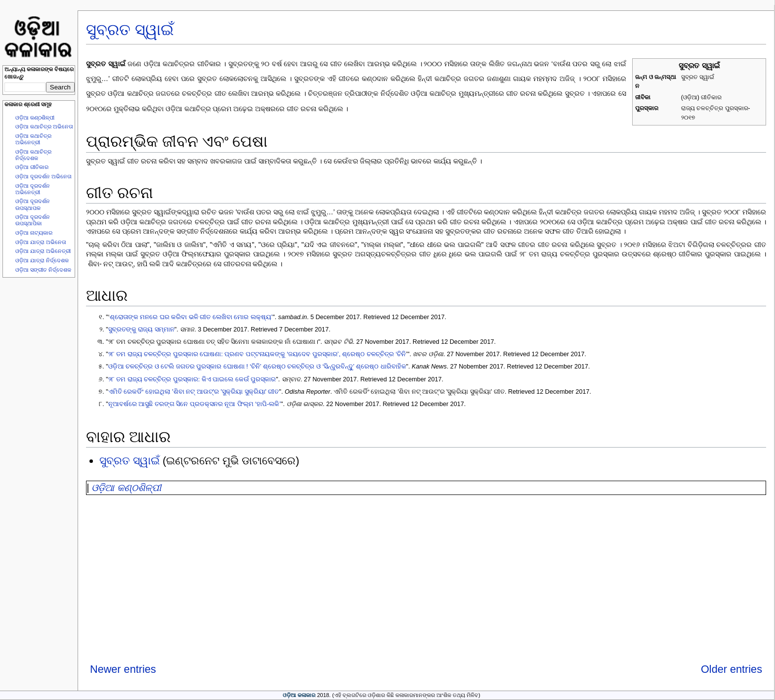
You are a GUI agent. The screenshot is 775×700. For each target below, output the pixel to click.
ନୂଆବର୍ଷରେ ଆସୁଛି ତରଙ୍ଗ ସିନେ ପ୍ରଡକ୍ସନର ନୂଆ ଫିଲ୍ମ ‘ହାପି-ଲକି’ (194, 404)
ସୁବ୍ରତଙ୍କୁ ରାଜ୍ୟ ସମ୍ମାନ (141, 329)
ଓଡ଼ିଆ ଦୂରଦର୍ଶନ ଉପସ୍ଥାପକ (33, 204)
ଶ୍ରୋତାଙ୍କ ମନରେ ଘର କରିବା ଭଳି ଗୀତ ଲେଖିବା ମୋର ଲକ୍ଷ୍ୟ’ (191, 317)
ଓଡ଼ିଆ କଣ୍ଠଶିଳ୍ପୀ (35, 118)
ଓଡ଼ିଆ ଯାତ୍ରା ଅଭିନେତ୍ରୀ (43, 251)
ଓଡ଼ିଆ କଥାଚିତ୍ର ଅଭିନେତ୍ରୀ (33, 139)
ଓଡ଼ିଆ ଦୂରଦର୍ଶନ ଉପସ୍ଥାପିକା (33, 220)
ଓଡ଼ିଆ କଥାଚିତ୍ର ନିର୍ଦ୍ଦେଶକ (33, 155)
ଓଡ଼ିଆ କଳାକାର (299, 695)
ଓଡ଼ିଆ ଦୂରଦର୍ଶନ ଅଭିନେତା (43, 176)
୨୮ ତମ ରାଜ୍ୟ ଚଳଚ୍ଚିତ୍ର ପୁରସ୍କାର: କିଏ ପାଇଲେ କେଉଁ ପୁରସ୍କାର (192, 379)
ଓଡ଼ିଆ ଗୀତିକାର (32, 167)
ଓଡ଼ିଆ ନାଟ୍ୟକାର (34, 233)
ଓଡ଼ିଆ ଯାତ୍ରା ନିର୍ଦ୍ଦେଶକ (42, 260)
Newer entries (123, 669)
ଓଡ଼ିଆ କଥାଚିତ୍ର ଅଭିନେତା (44, 126)
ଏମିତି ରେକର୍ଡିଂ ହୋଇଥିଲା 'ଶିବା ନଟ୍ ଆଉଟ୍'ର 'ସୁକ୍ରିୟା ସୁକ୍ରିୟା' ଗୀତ (194, 392)
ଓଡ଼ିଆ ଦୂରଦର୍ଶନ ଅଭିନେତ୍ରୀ (33, 189)
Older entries (732, 669)
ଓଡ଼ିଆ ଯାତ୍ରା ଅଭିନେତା (41, 242)
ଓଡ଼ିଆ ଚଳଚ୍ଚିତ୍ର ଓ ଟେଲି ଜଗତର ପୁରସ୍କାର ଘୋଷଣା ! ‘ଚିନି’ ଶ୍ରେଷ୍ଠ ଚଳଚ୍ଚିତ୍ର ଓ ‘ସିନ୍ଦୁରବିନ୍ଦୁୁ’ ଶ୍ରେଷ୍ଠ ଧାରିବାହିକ (257, 367)
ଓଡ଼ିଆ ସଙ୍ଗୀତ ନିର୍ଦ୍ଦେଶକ (43, 270)
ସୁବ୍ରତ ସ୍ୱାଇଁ (130, 30)
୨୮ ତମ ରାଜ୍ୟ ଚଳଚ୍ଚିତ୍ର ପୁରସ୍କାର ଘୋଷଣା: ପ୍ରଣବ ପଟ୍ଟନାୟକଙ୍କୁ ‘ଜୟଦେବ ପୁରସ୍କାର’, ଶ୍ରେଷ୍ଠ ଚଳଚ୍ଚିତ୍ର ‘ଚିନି (257, 354)
